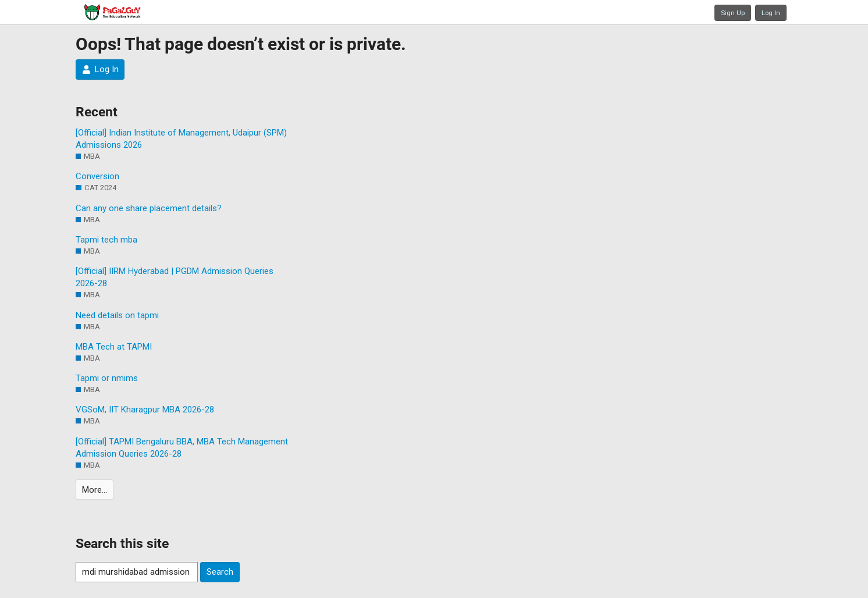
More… (95, 490)
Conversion (97, 176)
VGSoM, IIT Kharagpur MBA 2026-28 (145, 410)
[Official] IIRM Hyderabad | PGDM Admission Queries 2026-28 (175, 277)
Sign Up (733, 13)
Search (220, 572)
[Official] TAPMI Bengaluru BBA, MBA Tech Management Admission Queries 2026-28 (182, 448)
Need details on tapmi (117, 315)
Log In (771, 13)
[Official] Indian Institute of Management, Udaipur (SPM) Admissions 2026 (181, 139)
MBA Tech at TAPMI (114, 347)
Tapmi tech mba (106, 240)
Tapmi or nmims (107, 378)
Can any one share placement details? (149, 208)
